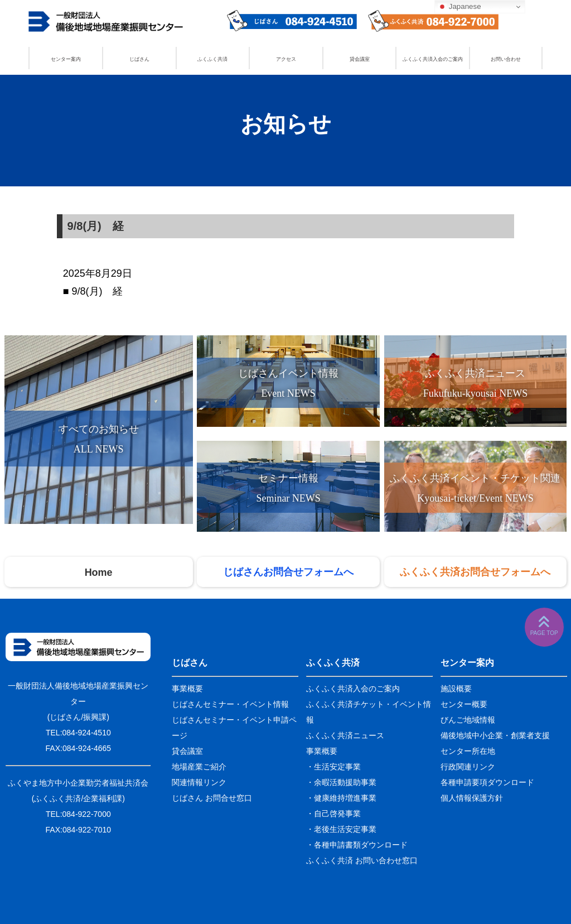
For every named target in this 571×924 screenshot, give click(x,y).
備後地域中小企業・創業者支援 (495, 735)
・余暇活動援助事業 (341, 782)
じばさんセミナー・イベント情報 (230, 704)
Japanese (459, 7)
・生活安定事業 (333, 767)
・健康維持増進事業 (341, 798)
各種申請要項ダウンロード (487, 782)
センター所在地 (468, 751)
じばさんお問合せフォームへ (288, 572)
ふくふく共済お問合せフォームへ (475, 572)
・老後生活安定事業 (341, 829)
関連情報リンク (199, 782)
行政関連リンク (468, 767)
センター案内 (66, 59)
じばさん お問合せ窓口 (212, 798)
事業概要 (187, 689)
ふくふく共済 (212, 59)
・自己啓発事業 (333, 814)
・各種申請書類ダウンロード (357, 845)
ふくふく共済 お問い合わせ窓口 (362, 860)
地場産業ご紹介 (199, 767)
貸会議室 (360, 59)
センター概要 (464, 704)
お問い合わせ (506, 59)
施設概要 (456, 689)
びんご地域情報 (468, 720)
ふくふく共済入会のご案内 (433, 59)
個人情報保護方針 (472, 798)
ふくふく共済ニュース (345, 735)
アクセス (286, 59)
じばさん (139, 59)
